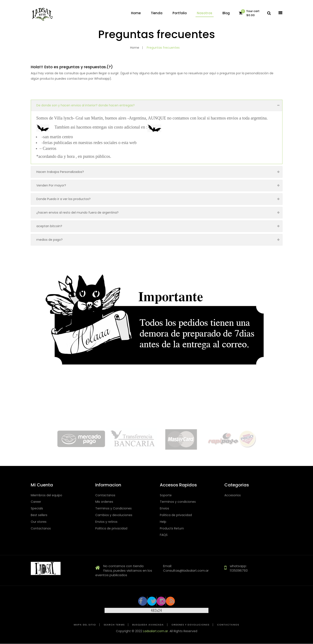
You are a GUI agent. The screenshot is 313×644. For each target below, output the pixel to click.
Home (135, 48)
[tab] (157, 105)
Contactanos (41, 528)
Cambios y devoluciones (114, 515)
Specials (37, 508)
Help (163, 522)
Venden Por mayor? (51, 185)
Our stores (39, 522)
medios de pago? (49, 240)
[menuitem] (136, 13)
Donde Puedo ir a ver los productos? (63, 199)
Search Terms (114, 625)
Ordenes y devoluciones (190, 625)
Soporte (166, 495)
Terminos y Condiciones (113, 508)
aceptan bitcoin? (49, 226)
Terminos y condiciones (178, 502)
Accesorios (233, 495)
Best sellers (39, 515)
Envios (164, 508)
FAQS (164, 535)
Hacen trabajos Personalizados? (60, 172)
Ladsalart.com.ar (156, 631)
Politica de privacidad (111, 528)
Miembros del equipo (46, 495)
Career (36, 502)
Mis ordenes (104, 502)
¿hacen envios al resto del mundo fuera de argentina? (77, 213)
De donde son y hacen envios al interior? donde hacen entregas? (86, 105)
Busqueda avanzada (148, 625)
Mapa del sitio (85, 625)
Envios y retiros (106, 522)
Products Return (172, 528)
